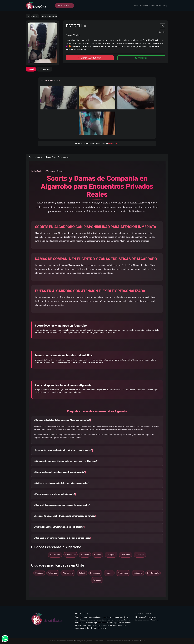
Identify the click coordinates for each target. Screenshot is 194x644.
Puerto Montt (153, 573)
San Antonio (55, 555)
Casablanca (70, 555)
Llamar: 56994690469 (90, 58)
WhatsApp (141, 58)
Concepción (95, 573)
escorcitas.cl (114, 144)
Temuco (109, 573)
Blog (165, 6)
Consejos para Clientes (151, 6)
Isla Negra (140, 555)
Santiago (39, 573)
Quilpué (82, 573)
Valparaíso (51, 171)
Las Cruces (125, 555)
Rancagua (97, 580)
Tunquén (98, 555)
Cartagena (111, 555)
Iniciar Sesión (64, 5)
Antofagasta (123, 573)
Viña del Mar (68, 573)
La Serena (138, 573)
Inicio (136, 6)
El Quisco (85, 555)
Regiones (41, 171)
